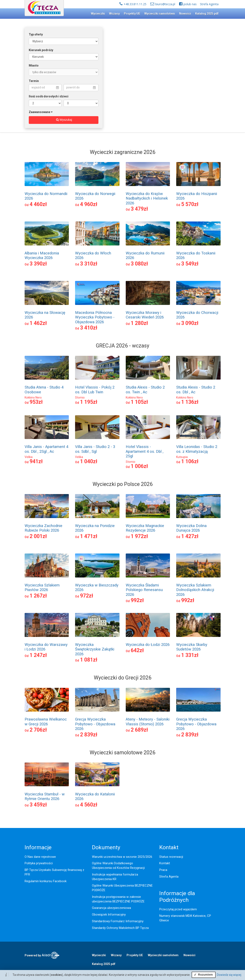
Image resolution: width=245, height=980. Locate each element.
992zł (137, 600)
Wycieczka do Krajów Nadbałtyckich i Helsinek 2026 (147, 198)
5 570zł (190, 204)
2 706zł (38, 730)
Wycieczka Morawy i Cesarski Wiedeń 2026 (145, 315)
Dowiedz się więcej (229, 975)
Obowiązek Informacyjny (109, 915)
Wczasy (114, 14)
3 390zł (38, 264)
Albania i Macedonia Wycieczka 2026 (42, 255)
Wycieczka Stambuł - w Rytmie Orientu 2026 (45, 796)
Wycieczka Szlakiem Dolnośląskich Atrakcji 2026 (195, 590)
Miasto (34, 65)
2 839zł (89, 735)
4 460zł (38, 204)
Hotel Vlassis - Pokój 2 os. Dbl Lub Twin (95, 390)
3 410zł (89, 328)
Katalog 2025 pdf (207, 14)
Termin (34, 81)
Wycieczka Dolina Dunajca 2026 (191, 528)
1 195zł (89, 402)
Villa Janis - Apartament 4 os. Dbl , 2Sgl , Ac (46, 449)
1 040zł (89, 461)
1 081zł (89, 660)
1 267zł (38, 596)
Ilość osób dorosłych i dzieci (49, 96)
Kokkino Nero (33, 398)
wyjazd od (45, 87)
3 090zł (190, 323)
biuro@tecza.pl (165, 4)
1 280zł (139, 323)
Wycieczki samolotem (160, 14)
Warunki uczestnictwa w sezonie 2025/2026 (122, 857)
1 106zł (190, 461)
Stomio (80, 398)
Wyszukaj (64, 120)
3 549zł (190, 264)
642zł (137, 650)
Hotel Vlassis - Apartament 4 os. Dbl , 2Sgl (145, 451)
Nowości (185, 14)
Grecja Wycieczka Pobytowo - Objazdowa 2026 (95, 724)
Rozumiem (203, 975)
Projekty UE (132, 14)
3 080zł (139, 264)
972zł (87, 596)
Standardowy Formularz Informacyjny (118, 921)
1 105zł (139, 402)
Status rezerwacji (171, 857)
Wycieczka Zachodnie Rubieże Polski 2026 (43, 528)
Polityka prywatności (39, 863)
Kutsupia (182, 457)
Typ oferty (36, 34)
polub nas (190, 4)
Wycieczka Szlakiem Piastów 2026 (42, 587)
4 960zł (89, 204)
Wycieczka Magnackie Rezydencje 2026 (145, 528)
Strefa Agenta (209, 4)
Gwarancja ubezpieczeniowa (111, 908)
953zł (36, 402)
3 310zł (89, 264)
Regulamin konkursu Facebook (46, 881)
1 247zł (38, 655)
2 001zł (38, 536)
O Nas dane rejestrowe (40, 857)
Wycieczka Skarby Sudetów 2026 (192, 647)
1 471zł (89, 536)
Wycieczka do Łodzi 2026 (148, 645)
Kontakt (165, 863)
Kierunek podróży (41, 50)
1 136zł (190, 402)
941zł (36, 461)
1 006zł (139, 466)
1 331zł (190, 655)
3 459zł (38, 805)
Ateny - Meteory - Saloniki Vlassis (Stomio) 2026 (148, 722)
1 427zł (190, 536)
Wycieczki (98, 14)
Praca (163, 870)
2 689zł (139, 730)
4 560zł (89, 805)
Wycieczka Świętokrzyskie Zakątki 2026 (95, 649)
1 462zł (38, 323)
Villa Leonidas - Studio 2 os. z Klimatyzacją (197, 449)
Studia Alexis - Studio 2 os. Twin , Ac (145, 390)
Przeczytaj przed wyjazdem (178, 909)
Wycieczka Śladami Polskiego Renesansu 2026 (144, 590)
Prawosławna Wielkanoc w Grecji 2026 (46, 722)
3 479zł (139, 209)
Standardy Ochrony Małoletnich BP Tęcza (120, 928)
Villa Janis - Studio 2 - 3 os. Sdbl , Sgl (95, 449)
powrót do (81, 87)
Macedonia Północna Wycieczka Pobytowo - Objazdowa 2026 (95, 317)
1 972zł (139, 536)
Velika (29, 457)
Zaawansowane (40, 112)
